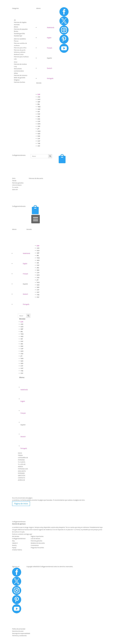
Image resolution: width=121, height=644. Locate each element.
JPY (38, 129)
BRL (39, 104)
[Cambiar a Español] (45, 58)
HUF (39, 141)
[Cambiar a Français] (45, 48)
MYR (39, 124)
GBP (39, 102)
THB (39, 143)
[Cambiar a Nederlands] (46, 27)
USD (39, 97)
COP (39, 121)
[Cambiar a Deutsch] (45, 68)
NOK (39, 131)
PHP (39, 114)
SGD (39, 136)
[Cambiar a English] (44, 38)
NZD (39, 134)
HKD (39, 109)
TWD (39, 107)
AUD (39, 99)
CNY (39, 146)
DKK (39, 119)
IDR (39, 112)
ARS (39, 116)
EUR (39, 94)
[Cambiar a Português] (45, 78)
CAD (39, 126)
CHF (39, 139)
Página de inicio (21, 504)
